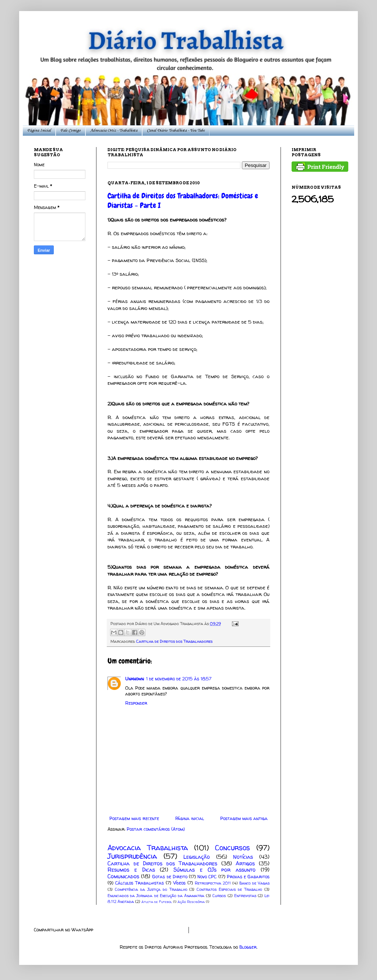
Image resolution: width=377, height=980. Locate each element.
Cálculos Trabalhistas (140, 883)
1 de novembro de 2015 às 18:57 (179, 679)
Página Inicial (39, 131)
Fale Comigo (71, 131)
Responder (136, 703)
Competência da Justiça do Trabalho (151, 889)
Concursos (232, 848)
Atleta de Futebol (157, 902)
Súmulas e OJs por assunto (214, 870)
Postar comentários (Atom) (156, 829)
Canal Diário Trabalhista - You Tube (176, 131)
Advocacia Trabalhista (148, 848)
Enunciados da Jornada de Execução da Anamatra (156, 896)
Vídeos (179, 883)
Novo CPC (207, 877)
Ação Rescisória (191, 902)
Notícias (243, 857)
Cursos (219, 896)
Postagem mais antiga (244, 818)
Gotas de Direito (170, 877)
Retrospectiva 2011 (213, 883)
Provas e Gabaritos (248, 877)
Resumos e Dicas (131, 870)
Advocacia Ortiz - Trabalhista (114, 131)
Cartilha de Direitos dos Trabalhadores (174, 641)
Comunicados (123, 876)
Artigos (245, 864)
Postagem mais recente (134, 818)
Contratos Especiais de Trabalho (229, 889)
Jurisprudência (132, 856)
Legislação (197, 857)
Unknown (135, 679)
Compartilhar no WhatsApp (64, 930)
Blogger (248, 947)
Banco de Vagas (254, 883)
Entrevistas (245, 896)
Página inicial (190, 818)
